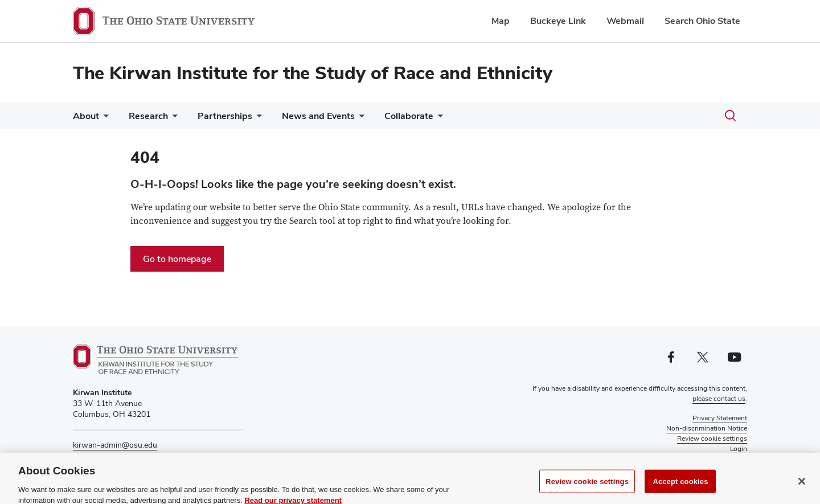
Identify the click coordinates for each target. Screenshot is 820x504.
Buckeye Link (558, 21)
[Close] (802, 487)
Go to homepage (177, 259)
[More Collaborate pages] (438, 119)
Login (739, 449)
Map (501, 21)
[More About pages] (104, 119)
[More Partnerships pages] (257, 119)
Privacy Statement (720, 418)
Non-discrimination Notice (707, 428)
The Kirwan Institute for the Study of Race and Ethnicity (313, 73)
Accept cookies (680, 487)
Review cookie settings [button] (712, 439)
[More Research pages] (173, 119)
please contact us (719, 399)
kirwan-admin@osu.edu (115, 445)
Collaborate (409, 116)
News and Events (318, 116)
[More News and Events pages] (359, 119)
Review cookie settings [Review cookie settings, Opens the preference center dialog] (587, 487)
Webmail (625, 21)
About (86, 116)
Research (148, 116)
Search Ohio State (702, 21)
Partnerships (225, 116)
